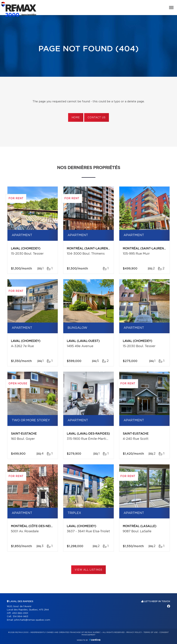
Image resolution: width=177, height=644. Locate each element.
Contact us (97, 118)
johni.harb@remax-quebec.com (32, 620)
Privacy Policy (134, 632)
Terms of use (151, 632)
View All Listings (88, 570)
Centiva (95, 640)
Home (76, 118)
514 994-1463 (20, 617)
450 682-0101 (20, 613)
